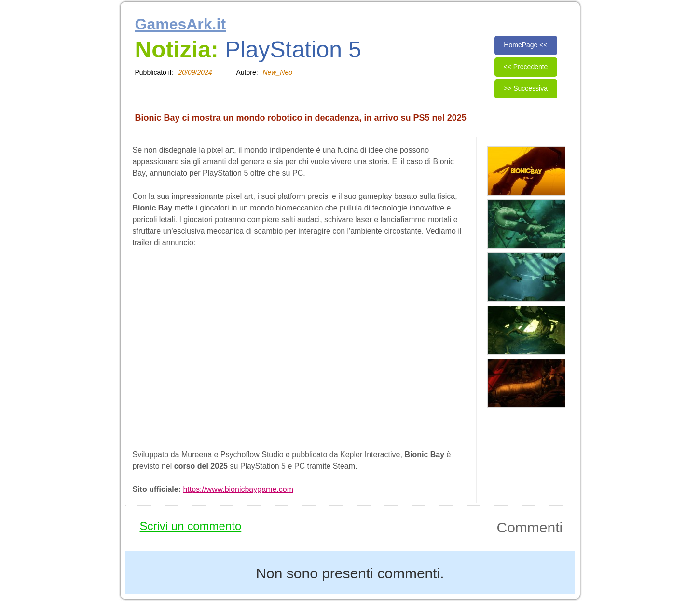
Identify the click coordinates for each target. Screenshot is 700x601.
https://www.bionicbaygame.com (238, 489)
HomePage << (525, 45)
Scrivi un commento (191, 526)
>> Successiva (526, 88)
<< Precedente (526, 67)
